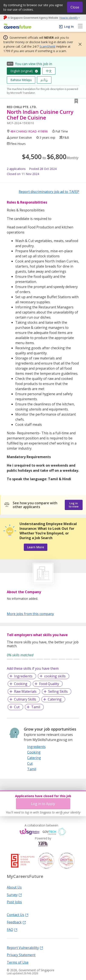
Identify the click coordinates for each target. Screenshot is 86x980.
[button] (79, 44)
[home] (17, 26)
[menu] (80, 26)
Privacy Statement (21, 955)
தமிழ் (44, 80)
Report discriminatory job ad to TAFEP (49, 192)
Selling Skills (58, 691)
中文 (49, 71)
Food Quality (49, 684)
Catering (55, 699)
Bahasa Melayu (21, 80)
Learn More (36, 547)
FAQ (12, 929)
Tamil (36, 707)
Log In (69, 26)
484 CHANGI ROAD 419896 (29, 131)
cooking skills (55, 676)
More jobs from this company (30, 614)
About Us (14, 887)
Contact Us (18, 914)
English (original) (22, 71)
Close (75, 7)
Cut (17, 707)
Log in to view (74, 505)
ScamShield (47, 46)
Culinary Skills (25, 699)
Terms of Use (18, 962)
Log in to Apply (43, 804)
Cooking (21, 684)
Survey (14, 895)
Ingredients (23, 676)
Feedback (16, 922)
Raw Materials (25, 691)
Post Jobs (14, 902)
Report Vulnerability (25, 947)
